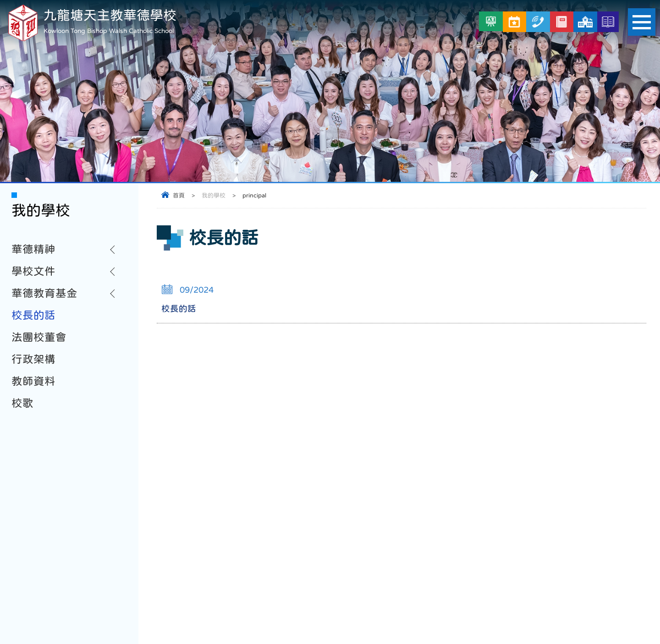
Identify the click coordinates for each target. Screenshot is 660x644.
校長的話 (33, 315)
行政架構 (33, 359)
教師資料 (33, 381)
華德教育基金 (44, 293)
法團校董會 (39, 337)
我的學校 (214, 195)
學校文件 (33, 271)
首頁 (179, 195)
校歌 (22, 403)
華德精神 (33, 249)
